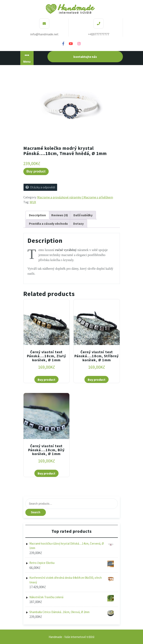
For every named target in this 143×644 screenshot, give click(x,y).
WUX (33, 202)
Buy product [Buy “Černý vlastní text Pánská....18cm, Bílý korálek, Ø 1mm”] (46, 473)
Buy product (36, 171)
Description (37, 215)
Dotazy (78, 224)
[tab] (37, 215)
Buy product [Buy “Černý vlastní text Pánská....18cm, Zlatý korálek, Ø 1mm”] (46, 380)
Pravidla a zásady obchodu (48, 224)
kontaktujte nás (85, 57)
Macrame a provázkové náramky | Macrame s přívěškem (75, 197)
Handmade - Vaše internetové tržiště (71, 637)
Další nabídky (83, 215)
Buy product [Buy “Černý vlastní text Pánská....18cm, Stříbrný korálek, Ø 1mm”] (97, 380)
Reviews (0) (60, 215)
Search (36, 512)
